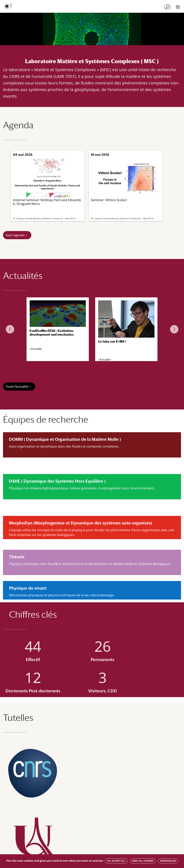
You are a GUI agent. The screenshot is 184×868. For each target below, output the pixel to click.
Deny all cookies (143, 861)
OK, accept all (116, 861)
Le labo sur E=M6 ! (112, 341)
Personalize (168, 861)
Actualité (36, 349)
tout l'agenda (15, 235)
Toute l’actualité (17, 386)
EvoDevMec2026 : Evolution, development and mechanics (52, 333)
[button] (10, 329)
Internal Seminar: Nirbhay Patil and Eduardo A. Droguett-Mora (47, 182)
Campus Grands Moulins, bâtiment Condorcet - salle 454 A (46, 218)
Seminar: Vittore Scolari (125, 180)
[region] (92, 329)
